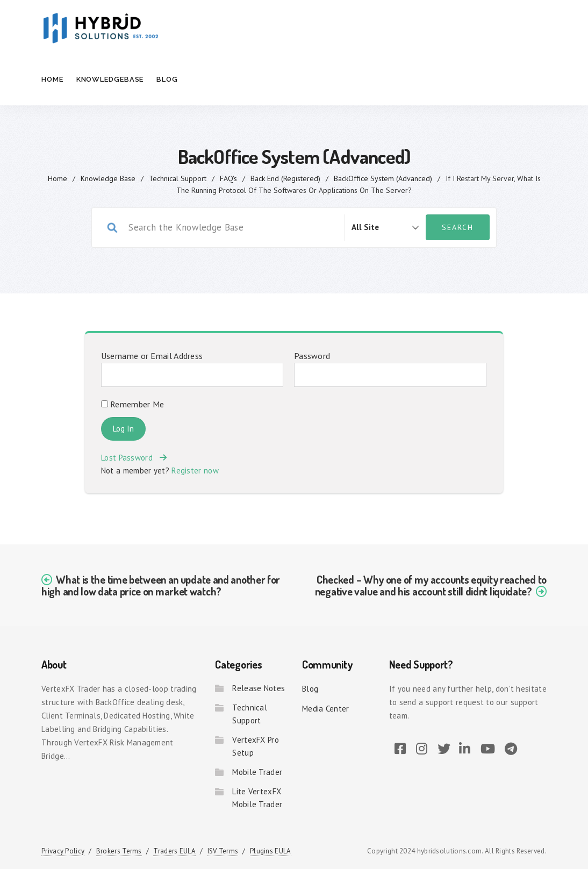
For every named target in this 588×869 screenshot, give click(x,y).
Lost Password (134, 458)
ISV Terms (223, 851)
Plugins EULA (271, 851)
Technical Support (178, 178)
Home (52, 79)
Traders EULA (174, 851)
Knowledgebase (110, 79)
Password (312, 356)
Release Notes (259, 688)
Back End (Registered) (285, 178)
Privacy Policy (63, 851)
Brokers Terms (119, 851)
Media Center (326, 709)
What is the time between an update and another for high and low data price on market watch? (161, 585)
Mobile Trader (257, 772)
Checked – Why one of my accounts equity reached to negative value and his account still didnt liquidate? (431, 585)
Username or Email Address (152, 356)
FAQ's (228, 178)
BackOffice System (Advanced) (383, 178)
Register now (195, 471)
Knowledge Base (108, 178)
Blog (167, 79)
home (58, 178)
